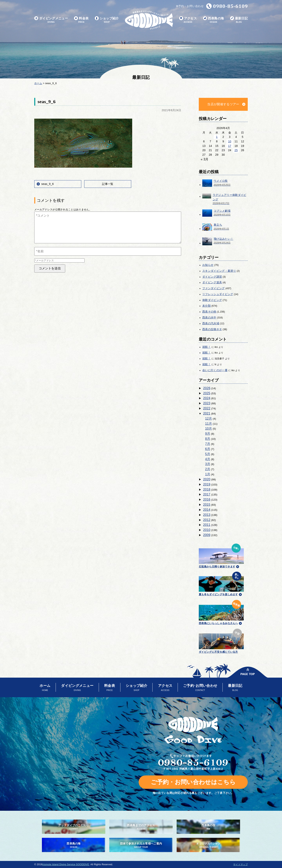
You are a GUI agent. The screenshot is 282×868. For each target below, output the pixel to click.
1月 (208, 474)
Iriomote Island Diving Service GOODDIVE (66, 864)
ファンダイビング (214, 288)
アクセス (188, 20)
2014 (207, 510)
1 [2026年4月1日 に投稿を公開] (217, 137)
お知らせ (208, 265)
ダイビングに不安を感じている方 (221, 640)
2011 (207, 525)
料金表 (81, 20)
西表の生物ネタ (212, 329)
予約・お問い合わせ (190, 6)
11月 (209, 424)
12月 (209, 419)
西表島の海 (214, 20)
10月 (209, 429)
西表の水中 (209, 317)
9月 (208, 434)
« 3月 (205, 159)
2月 (208, 469)
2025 (207, 393)
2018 (207, 489)
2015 (207, 505)
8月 (208, 439)
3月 (208, 464)
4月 (208, 459)
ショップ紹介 (107, 20)
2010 (207, 530)
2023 (207, 403)
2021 (207, 413)
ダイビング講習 (212, 277)
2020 (207, 479)
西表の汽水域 (211, 323)
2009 (207, 535)
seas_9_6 (47, 184)
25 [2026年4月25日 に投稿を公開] (236, 150)
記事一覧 (108, 184)
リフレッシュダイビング (218, 294)
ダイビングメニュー (51, 20)
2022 (207, 408)
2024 (207, 398)
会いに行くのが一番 (215, 370)
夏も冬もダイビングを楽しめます (221, 583)
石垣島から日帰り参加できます (221, 555)
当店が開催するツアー (223, 104)
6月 (208, 449)
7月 (208, 444)
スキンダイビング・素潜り (219, 271)
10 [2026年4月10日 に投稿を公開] (230, 141)
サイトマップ (240, 864)
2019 (207, 484)
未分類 (207, 306)
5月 (208, 454)
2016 (207, 499)
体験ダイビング (212, 300)
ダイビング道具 (212, 282)
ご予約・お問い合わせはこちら (193, 782)
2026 (207, 388)
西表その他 (209, 312)
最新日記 (239, 20)
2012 (207, 520)
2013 (207, 515)
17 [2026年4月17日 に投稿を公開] (230, 146)
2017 (207, 494)
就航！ (207, 347)
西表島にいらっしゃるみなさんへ (221, 612)
